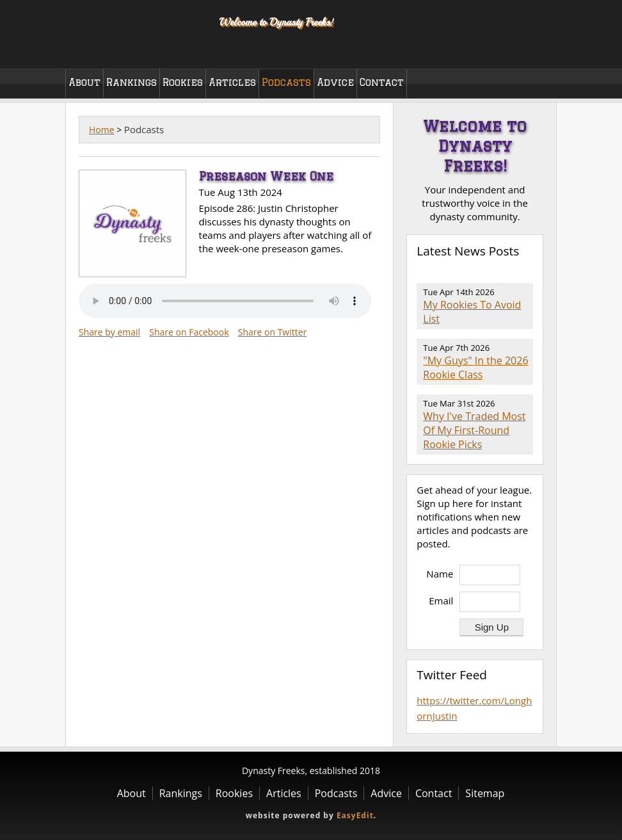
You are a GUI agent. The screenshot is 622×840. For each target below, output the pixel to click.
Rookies (183, 82)
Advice (335, 82)
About (84, 82)
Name (440, 574)
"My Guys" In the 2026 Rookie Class (475, 367)
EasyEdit (355, 815)
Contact (382, 82)
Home (102, 130)
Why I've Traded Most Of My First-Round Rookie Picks (474, 430)
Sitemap (485, 793)
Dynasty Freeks (134, 32)
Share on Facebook (189, 332)
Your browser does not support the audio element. (225, 301)
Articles (232, 82)
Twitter (534, 51)
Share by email (109, 332)
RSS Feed (526, 276)
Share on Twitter (273, 332)
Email (441, 601)
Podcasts (286, 82)
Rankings (132, 82)
